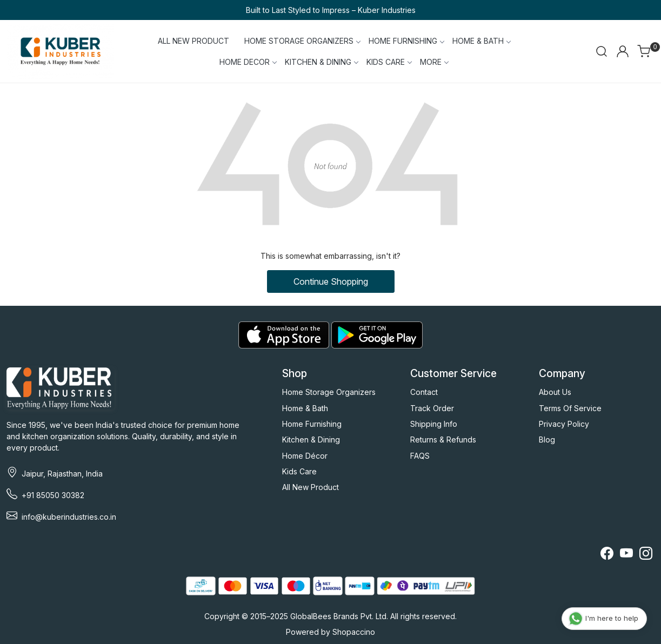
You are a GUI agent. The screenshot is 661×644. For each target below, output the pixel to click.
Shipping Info (434, 424)
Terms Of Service (570, 408)
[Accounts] (623, 51)
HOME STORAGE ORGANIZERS (302, 41)
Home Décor (305, 456)
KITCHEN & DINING (321, 62)
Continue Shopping (331, 281)
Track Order (432, 408)
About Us (555, 392)
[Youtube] (626, 555)
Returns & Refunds (443, 440)
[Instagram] (646, 555)
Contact (424, 392)
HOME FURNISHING (406, 41)
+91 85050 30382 (53, 495)
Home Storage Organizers (329, 392)
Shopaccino (354, 632)
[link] (602, 51)
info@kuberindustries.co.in (69, 517)
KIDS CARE (389, 62)
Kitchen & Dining (311, 440)
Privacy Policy (564, 424)
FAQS (420, 456)
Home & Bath (305, 408)
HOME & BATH (481, 41)
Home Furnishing (312, 424)
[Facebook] (607, 555)
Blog (547, 440)
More (434, 62)
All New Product (311, 487)
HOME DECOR (248, 62)
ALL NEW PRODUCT (193, 41)
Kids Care (299, 471)
